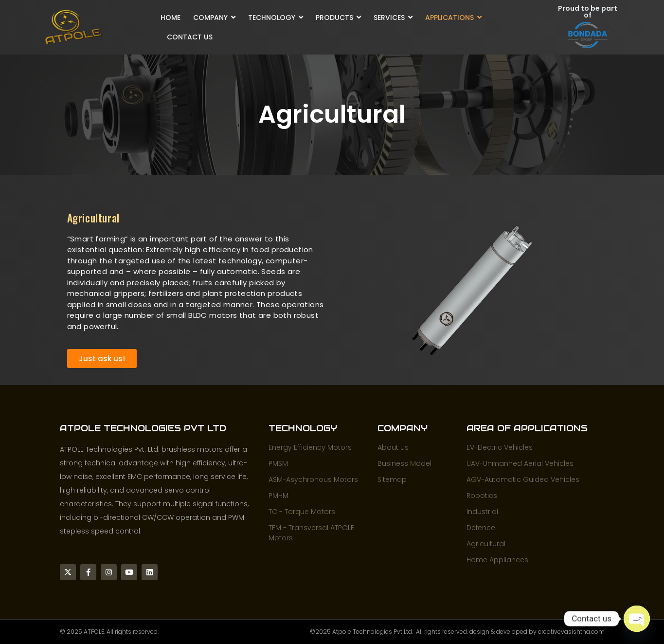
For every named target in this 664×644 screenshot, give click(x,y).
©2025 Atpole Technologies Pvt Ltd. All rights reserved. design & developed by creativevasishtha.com (457, 632)
